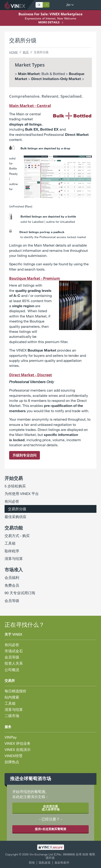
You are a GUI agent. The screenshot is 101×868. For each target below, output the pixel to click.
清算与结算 (14, 558)
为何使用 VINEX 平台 (22, 493)
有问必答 (12, 501)
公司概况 (12, 670)
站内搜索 (12, 697)
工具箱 (10, 543)
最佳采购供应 (16, 517)
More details (49, 22)
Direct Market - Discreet (31, 375)
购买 (26, 52)
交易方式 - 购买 (17, 536)
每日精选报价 (16, 691)
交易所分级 (17, 509)
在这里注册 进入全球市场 (51, 808)
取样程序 (12, 551)
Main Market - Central (30, 106)
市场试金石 (14, 651)
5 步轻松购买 (15, 486)
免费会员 (12, 585)
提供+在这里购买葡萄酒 (50, 829)
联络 (32, 863)
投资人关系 (14, 663)
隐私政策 (45, 863)
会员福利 (12, 577)
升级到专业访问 (25, 455)
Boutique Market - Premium (35, 278)
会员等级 (12, 601)
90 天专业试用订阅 (20, 593)
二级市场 (12, 716)
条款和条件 (62, 863)
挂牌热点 (12, 762)
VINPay (11, 737)
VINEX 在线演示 (18, 749)
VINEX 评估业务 (18, 743)
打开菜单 (93, 5)
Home (13, 52)
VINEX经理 (13, 756)
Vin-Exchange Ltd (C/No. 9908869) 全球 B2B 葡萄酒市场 (62, 856)
